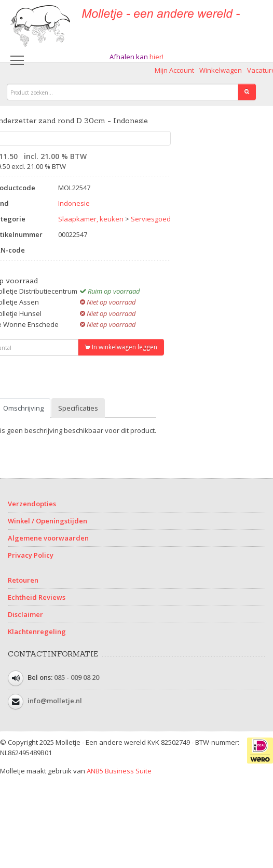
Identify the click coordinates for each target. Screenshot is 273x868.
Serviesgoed (151, 219)
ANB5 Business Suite (119, 771)
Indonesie (74, 203)
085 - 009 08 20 (77, 678)
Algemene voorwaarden (48, 538)
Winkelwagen (221, 70)
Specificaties (78, 408)
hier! (156, 57)
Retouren (23, 580)
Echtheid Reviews (37, 597)
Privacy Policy (31, 555)
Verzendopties (32, 504)
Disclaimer (25, 614)
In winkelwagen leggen (121, 347)
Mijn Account (174, 70)
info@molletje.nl (55, 701)
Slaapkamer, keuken (91, 219)
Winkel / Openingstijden (47, 521)
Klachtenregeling (37, 632)
